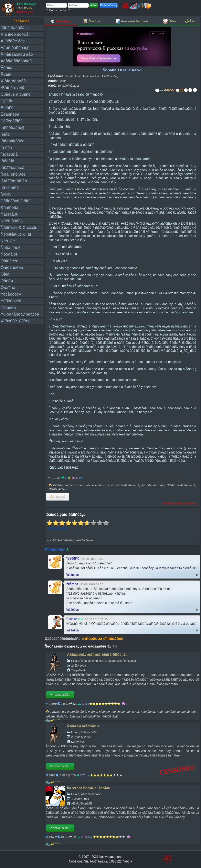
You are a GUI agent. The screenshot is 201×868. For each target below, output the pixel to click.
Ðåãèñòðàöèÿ (109, 5)
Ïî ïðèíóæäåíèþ (14, 181)
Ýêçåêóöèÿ (11, 294)
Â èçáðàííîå (58, 497)
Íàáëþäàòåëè (12, 141)
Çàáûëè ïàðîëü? (58, 10)
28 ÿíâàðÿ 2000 (81, 737)
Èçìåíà (6, 101)
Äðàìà (6, 74)
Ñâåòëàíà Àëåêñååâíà (83, 726)
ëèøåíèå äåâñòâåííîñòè (181, 712)
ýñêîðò (93, 712)
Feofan (72, 619)
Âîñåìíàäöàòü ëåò (17, 54)
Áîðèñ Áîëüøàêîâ (82, 804)
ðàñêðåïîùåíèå (77, 712)
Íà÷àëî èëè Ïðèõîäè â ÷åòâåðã (88, 788)
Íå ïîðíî (6, 147)
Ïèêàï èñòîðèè (13, 174)
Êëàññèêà (10, 114)
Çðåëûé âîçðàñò (16, 94)
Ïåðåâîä (7, 161)
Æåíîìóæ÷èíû (12, 88)
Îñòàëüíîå (9, 154)
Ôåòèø (7, 281)
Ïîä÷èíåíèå (10, 187)
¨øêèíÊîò (73, 558)
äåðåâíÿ (104, 712)
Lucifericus (78, 742)
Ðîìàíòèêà (9, 207)
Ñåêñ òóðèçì (12, 221)
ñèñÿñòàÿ (118, 712)
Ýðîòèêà (8, 307)
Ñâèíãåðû (9, 214)
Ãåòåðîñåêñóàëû (16, 61)
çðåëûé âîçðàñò (56, 716)
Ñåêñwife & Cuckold (19, 227)
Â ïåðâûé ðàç (13, 41)
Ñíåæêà (72, 584)
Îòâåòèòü (73, 575)
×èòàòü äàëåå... (60, 695)
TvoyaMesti (79, 670)
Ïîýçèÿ (6, 194)
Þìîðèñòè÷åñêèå (16, 321)
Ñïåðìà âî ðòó (58, 489)
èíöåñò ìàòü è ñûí (97, 485)
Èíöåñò (7, 107)
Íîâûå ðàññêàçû (15, 28)
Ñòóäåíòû (9, 254)
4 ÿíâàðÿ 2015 (80, 799)
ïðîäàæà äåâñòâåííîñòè (84, 716)
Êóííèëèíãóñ (12, 121)
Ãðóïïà (6, 68)
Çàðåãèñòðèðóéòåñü (63, 639)
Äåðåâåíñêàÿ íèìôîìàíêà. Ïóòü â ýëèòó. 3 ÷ (97, 655)
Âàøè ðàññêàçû (15, 48)
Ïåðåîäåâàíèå (12, 167)
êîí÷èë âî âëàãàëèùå (125, 485)
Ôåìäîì (6, 274)
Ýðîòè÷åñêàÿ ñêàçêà (20, 314)
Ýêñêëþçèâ (11, 301)
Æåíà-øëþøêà (13, 81)
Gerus (63, 81)
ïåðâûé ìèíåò (110, 716)
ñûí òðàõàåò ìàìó (153, 485)
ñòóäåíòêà (148, 712)
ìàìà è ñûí (133, 712)
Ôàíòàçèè (9, 261)
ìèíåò (160, 712)
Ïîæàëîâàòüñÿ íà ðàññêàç (180, 503)
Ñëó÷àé (8, 241)
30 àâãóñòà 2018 (69, 86)
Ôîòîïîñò (8, 287)
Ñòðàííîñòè (11, 247)
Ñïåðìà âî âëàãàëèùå (181, 485)
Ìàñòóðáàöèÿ (12, 127)
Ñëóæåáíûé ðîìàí (16, 234)
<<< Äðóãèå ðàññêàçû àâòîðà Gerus (70, 540)
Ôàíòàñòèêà (12, 267)
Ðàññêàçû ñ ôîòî (16, 201)
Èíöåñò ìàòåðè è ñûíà (68, 485)
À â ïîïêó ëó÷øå (15, 34)
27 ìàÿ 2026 (79, 666)
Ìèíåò (5, 134)
